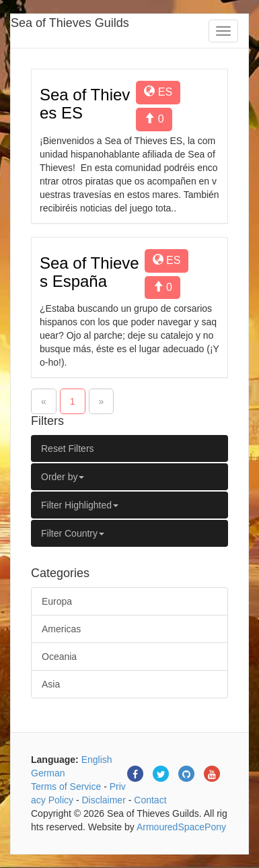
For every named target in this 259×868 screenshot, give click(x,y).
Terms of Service (66, 787)
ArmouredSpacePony (181, 827)
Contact (150, 800)
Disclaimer (103, 800)
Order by (63, 477)
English (97, 760)
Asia (51, 684)
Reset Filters (68, 448)
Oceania (59, 657)
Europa (57, 601)
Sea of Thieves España (89, 272)
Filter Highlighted (80, 505)
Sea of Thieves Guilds (70, 23)
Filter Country (73, 533)
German (48, 773)
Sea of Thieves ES (85, 103)
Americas (61, 629)
